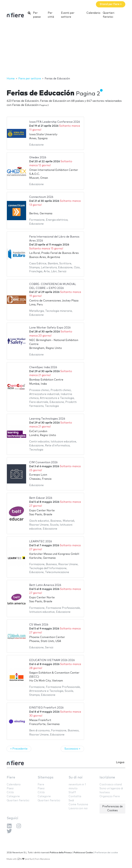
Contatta (75, 796)
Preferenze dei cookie (106, 853)
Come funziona (78, 804)
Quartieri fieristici (109, 15)
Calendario (93, 13)
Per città (51, 15)
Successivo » (72, 749)
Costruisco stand (111, 785)
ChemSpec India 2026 (43, 367)
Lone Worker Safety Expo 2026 (50, 328)
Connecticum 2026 (41, 197)
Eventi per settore (68, 15)
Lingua (120, 762)
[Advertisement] (66, 49)
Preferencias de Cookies (112, 809)
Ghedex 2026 (38, 158)
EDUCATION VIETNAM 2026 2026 (52, 660)
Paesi (10, 789)
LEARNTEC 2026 (41, 542)
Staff (72, 792)
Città (10, 792)
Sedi (71, 801)
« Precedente (19, 749)
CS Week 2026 (39, 625)
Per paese (37, 15)
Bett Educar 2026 (41, 498)
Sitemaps (46, 778)
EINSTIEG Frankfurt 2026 (46, 708)
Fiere (11, 778)
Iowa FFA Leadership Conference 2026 (55, 122)
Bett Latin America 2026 (45, 585)
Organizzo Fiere (110, 796)
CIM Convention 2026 (43, 462)
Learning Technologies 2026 (47, 419)
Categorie (13, 796)
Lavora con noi (78, 808)
